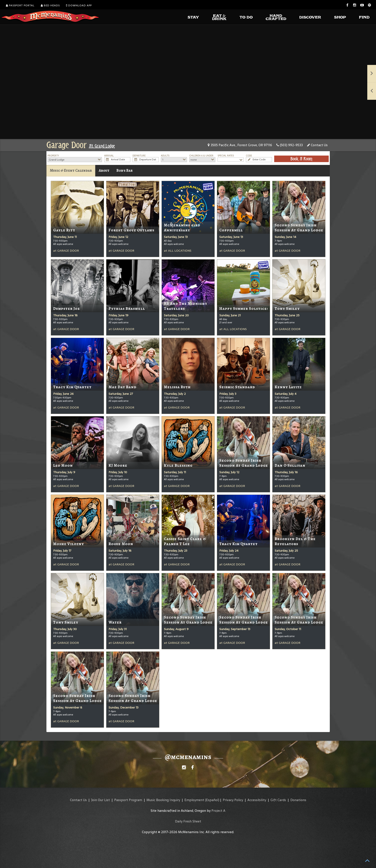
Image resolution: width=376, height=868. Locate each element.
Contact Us (317, 145)
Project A (218, 811)
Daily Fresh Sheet (188, 821)
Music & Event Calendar (71, 170)
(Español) (212, 800)
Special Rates (226, 156)
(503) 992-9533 (290, 145)
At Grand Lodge (102, 146)
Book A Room (301, 159)
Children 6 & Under (201, 156)
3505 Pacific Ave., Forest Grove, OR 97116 (240, 145)
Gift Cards (278, 800)
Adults (165, 156)
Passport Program (128, 800)
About (104, 170)
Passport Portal (20, 5)
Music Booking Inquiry (163, 800)
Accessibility (257, 800)
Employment (194, 800)
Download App (79, 5)
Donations (298, 800)
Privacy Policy (233, 800)
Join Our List (100, 800)
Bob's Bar (124, 170)
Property (53, 156)
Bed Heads (50, 5)
